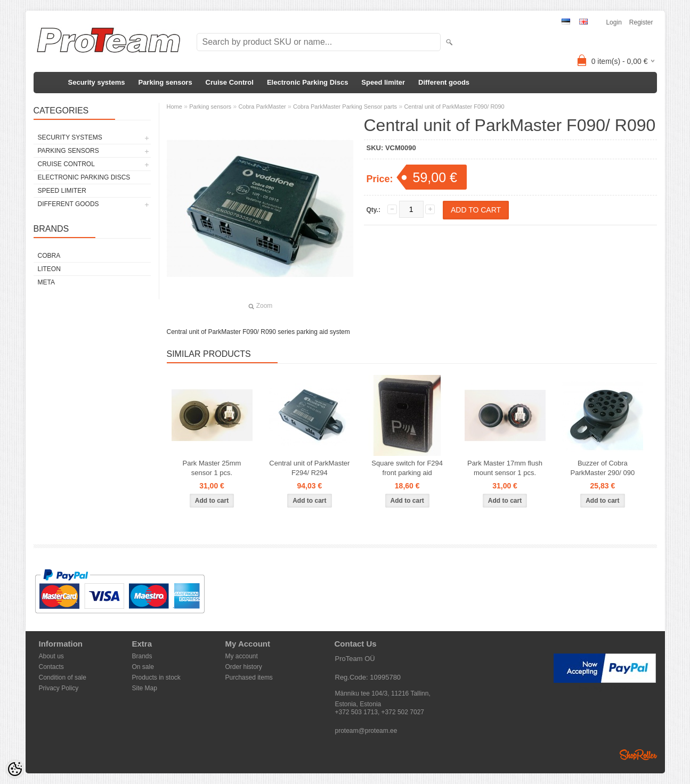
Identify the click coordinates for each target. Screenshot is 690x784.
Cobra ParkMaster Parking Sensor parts (345, 107)
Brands (142, 656)
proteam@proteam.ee (366, 731)
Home (174, 107)
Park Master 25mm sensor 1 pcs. (212, 468)
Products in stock (156, 677)
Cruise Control (230, 82)
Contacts (51, 667)
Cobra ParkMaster (262, 107)
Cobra (49, 256)
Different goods (444, 82)
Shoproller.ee (638, 755)
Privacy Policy (59, 688)
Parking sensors (165, 82)
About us (51, 656)
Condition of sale (63, 677)
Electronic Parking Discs (307, 82)
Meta (46, 282)
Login (614, 22)
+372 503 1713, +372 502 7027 (380, 712)
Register (641, 22)
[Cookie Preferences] (15, 769)
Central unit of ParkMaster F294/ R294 (309, 468)
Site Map (145, 688)
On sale (143, 667)
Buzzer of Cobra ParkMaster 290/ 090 (603, 468)
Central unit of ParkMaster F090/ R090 (454, 107)
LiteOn (49, 269)
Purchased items (249, 677)
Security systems (97, 82)
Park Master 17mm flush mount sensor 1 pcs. (505, 468)
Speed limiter (383, 82)
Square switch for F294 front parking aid (407, 468)
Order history (244, 667)
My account (242, 656)
